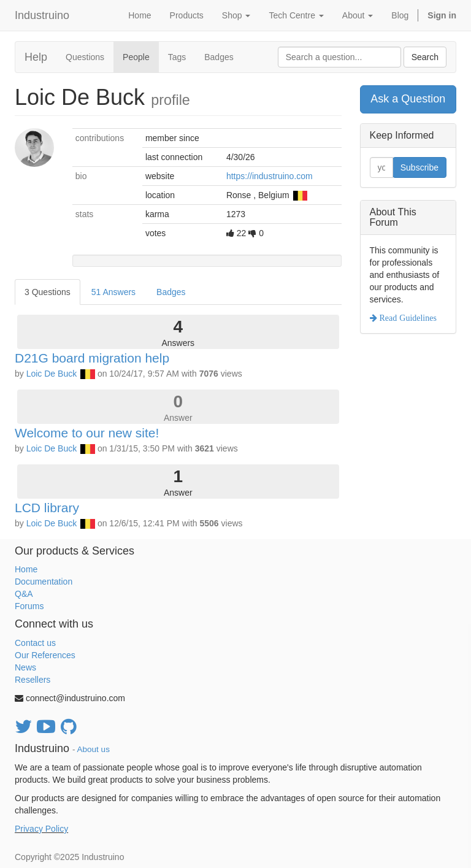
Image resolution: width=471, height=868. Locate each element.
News (25, 667)
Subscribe (419, 167)
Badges (219, 57)
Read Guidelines (407, 318)
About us (94, 749)
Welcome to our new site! (87, 433)
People (136, 57)
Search (425, 57)
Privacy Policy (41, 829)
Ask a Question (408, 99)
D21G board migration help (92, 358)
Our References (45, 655)
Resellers (33, 680)
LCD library (47, 508)
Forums (29, 606)
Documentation (44, 582)
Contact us (35, 643)
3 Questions (48, 292)
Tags (177, 57)
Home (26, 569)
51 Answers (113, 292)
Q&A (24, 594)
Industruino (42, 15)
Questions (85, 57)
